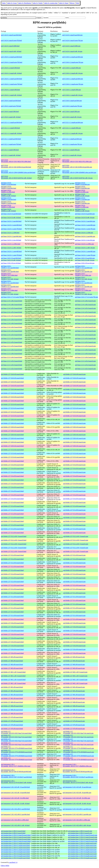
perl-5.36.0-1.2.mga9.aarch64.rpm (73, 57)
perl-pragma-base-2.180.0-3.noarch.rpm (80, 831)
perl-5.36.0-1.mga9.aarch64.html (11, 101)
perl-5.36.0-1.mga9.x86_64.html (11, 117)
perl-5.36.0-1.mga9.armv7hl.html (11, 106)
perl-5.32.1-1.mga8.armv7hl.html (11, 144)
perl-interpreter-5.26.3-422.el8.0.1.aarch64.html (15, 809)
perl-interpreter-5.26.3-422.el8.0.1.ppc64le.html (15, 814)
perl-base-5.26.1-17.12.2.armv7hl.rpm (86, 297)
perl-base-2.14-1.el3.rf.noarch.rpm (85, 331)
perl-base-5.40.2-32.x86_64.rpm (85, 260)
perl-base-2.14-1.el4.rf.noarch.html (12, 320)
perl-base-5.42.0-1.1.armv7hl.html (11, 255)
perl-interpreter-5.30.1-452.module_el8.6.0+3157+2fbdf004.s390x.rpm (77, 765)
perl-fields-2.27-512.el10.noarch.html (12, 555)
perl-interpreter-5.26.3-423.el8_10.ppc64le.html (15, 793)
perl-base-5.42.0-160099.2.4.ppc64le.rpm (82, 187)
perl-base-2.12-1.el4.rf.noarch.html (12, 350)
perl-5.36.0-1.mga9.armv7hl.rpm (72, 106)
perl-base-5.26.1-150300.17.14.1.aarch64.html (10, 267)
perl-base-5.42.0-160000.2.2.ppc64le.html (9, 202)
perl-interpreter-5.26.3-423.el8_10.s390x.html (15, 798)
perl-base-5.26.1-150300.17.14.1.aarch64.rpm (84, 267)
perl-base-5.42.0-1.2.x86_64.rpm (85, 248)
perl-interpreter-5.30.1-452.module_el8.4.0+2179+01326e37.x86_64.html (16, 782)
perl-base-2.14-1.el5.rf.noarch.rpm (85, 308)
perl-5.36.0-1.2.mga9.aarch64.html (11, 57)
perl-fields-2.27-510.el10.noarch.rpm (74, 623)
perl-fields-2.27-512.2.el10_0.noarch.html (14, 536)
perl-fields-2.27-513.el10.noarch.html (12, 502)
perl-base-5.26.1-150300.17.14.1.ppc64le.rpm (84, 271)
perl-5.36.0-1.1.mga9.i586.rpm (72, 90)
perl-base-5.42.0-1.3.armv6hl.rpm (85, 225)
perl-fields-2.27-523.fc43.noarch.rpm (74, 404)
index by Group (12, 3)
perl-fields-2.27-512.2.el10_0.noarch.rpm (76, 536)
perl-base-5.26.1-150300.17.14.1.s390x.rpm (83, 274)
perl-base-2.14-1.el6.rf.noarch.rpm (85, 301)
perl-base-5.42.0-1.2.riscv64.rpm (85, 240)
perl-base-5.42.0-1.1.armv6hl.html (11, 251)
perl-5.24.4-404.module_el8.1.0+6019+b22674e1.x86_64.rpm (77, 177)
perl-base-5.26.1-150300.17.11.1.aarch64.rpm (84, 282)
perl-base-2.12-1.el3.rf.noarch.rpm (85, 361)
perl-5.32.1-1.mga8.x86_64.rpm (72, 155)
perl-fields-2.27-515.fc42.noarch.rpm (74, 450)
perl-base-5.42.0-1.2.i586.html (10, 233)
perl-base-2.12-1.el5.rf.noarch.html (12, 339)
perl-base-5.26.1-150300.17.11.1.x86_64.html (10, 293)
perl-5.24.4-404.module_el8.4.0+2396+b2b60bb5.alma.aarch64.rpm (79, 172)
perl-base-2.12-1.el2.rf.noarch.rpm (85, 369)
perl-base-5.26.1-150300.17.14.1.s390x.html (9, 274)
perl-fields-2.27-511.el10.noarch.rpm (74, 589)
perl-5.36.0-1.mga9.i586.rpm (71, 112)
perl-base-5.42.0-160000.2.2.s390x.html (8, 206)
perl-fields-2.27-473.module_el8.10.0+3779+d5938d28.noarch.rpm (79, 747)
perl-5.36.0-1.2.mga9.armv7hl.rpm (73, 62)
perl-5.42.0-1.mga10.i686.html (10, 46)
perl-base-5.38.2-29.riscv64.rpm (85, 263)
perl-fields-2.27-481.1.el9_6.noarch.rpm (75, 672)
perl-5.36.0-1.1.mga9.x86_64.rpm (72, 95)
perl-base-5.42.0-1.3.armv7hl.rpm (85, 229)
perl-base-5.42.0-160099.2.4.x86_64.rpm (82, 195)
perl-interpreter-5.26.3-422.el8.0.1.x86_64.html (15, 825)
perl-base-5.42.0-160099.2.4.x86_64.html (8, 195)
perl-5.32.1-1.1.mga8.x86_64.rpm (72, 133)
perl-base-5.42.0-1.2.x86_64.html (11, 248)
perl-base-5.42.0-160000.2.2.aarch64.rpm (82, 199)
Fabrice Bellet (5, 866)
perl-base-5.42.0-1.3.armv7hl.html (11, 229)
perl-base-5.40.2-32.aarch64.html (11, 258)
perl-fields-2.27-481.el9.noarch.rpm (74, 687)
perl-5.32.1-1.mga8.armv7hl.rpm (72, 144)
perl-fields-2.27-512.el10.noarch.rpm (74, 555)
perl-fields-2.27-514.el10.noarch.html (12, 465)
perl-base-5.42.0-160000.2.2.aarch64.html (9, 199)
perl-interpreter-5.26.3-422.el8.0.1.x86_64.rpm (77, 825)
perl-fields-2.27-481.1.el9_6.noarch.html (13, 672)
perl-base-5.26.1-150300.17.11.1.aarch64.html (10, 282)
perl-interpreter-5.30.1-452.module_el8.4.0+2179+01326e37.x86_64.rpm (78, 782)
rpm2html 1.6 (13, 862)
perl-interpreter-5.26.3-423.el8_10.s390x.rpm (76, 798)
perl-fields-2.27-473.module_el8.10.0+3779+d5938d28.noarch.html (17, 747)
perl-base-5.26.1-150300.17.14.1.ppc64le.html (10, 271)
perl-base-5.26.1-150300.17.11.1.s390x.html (9, 290)
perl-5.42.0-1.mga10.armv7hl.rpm (73, 40)
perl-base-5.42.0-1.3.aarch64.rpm (85, 221)
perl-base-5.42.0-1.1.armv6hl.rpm (85, 251)
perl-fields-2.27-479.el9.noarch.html (12, 717)
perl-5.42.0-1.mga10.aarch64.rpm (72, 35)
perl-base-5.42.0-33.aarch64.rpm (85, 214)
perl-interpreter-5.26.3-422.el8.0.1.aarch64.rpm (77, 809)
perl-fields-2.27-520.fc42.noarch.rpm (74, 435)
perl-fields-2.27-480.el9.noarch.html (12, 702)
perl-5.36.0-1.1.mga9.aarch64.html (11, 79)
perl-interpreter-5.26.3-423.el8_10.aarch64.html (15, 787)
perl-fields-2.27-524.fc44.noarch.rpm (74, 389)
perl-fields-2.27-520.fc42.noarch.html (12, 435)
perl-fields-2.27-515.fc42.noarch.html (12, 450)
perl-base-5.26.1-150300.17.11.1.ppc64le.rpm (84, 286)
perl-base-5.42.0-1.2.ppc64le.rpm (85, 236)
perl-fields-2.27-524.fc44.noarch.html (12, 389)
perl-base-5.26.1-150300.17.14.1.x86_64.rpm (84, 278)
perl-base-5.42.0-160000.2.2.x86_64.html (8, 210)
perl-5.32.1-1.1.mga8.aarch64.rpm (73, 122)
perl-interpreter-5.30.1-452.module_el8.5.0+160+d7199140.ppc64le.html (16, 771)
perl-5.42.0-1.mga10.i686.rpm (71, 46)
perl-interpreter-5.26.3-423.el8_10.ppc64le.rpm (77, 793)
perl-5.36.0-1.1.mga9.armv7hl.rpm (73, 84)
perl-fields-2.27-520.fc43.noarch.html (12, 420)
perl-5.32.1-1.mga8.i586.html (10, 150)
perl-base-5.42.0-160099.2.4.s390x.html (8, 191)
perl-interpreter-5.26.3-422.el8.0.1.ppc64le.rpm (77, 814)
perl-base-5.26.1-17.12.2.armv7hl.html (13, 297)
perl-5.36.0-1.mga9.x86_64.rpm (72, 117)
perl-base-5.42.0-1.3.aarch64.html (11, 221)
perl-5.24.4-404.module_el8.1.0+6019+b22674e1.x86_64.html (16, 177)
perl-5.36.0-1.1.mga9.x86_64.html (11, 95)
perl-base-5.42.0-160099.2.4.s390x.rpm (82, 191)
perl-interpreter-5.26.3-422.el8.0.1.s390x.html (15, 820)
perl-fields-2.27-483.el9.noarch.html (12, 657)
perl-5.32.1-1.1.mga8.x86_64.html (11, 133)
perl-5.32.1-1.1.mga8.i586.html (10, 128)
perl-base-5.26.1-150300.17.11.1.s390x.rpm (83, 290)
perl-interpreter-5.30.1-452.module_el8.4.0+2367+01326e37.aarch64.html (16, 776)
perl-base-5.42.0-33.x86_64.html (11, 218)
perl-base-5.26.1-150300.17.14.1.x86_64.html (10, 278)
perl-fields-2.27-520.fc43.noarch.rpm (74, 420)
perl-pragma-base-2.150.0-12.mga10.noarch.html (16, 835)
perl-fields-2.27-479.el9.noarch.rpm (74, 717)
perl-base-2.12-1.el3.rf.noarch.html (12, 361)
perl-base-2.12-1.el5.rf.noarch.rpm (85, 339)
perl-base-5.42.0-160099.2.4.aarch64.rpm (82, 184)
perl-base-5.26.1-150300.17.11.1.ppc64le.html (10, 286)
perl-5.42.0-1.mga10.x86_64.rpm (72, 51)
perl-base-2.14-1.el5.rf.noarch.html (12, 308)
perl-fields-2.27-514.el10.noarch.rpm (74, 465)
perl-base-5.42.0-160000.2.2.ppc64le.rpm (82, 202)
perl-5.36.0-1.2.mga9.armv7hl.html (12, 62)
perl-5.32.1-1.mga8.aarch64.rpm (72, 139)
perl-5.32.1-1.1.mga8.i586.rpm (72, 128)
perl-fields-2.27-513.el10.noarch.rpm (74, 502)
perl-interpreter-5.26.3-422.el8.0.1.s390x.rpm (76, 820)
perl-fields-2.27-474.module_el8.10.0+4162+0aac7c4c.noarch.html (16, 732)
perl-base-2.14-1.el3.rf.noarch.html (12, 331)
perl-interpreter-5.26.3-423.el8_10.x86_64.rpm (77, 804)
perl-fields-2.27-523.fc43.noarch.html (12, 404)
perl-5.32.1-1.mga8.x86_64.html (11, 155)
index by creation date (51, 3)
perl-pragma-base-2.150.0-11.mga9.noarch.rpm (82, 843)
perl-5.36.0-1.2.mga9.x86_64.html (11, 73)
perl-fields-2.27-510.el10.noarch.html (12, 623)
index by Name (64, 3)
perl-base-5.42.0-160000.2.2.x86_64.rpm (82, 210)
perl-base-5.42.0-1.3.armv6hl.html (11, 225)
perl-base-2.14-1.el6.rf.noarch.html (12, 301)
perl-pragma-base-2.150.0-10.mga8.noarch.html (15, 852)
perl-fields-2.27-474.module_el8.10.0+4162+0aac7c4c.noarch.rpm (78, 732)
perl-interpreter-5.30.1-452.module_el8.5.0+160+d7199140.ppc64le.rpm (78, 771)
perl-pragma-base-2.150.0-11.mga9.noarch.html (15, 843)
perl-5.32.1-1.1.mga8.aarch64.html (11, 122)
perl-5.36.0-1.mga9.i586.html (10, 112)
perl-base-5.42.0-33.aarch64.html (11, 214)
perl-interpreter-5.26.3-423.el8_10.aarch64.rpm (77, 787)
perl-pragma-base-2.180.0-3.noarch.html (13, 831)
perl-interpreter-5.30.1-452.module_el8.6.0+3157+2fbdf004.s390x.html (16, 765)
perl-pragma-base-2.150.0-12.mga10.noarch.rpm (83, 835)
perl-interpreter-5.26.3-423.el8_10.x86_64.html (15, 804)
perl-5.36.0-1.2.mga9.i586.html (10, 68)
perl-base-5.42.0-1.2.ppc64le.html (11, 236)
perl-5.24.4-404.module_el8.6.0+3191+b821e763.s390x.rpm (77, 161)
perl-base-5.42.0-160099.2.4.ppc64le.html (9, 187)
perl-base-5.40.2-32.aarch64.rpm (85, 258)
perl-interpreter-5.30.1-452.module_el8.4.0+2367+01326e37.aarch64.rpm (78, 776)
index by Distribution (25, 3)
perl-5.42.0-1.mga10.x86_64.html (11, 51)
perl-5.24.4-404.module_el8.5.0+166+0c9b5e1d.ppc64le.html (16, 166)
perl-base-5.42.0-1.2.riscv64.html (11, 240)
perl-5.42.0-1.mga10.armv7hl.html (11, 40)
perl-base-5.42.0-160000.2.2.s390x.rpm (82, 206)
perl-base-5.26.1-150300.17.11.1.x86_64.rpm (83, 293)
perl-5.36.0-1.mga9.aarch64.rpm (72, 101)
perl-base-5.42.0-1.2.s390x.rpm (84, 244)
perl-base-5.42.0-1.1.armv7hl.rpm (85, 255)
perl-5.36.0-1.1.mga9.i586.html (10, 90)
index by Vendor (38, 3)
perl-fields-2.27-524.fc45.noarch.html (12, 374)
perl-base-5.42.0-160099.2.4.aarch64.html (9, 184)
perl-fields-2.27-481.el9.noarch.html (12, 687)
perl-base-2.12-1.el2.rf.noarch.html (12, 369)
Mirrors (72, 3)
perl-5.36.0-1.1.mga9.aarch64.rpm (73, 79)
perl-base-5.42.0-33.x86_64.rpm (85, 218)
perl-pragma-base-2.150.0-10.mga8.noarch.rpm (82, 852)
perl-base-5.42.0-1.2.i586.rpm (84, 233)
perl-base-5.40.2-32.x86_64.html (11, 260)
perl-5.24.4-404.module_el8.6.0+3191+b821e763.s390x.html (16, 161)
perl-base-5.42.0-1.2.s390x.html (11, 244)
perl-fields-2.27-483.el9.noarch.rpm (74, 657)
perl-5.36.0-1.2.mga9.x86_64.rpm (72, 73)
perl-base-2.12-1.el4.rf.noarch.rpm (85, 350)
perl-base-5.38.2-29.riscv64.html (11, 263)
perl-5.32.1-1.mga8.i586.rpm (71, 150)
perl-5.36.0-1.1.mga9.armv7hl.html (12, 84)
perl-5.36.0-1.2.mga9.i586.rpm (72, 68)
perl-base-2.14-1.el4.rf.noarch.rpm (85, 320)
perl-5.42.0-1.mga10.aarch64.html (11, 35)
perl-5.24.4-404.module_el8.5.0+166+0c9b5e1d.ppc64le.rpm (77, 166)
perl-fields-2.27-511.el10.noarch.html (12, 589)
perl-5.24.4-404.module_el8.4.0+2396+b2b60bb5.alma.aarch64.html (18, 172)
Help (78, 3)
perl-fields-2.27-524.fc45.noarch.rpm (74, 374)
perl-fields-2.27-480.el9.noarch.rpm (74, 702)
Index (4, 3)
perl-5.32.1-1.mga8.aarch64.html (11, 139)
